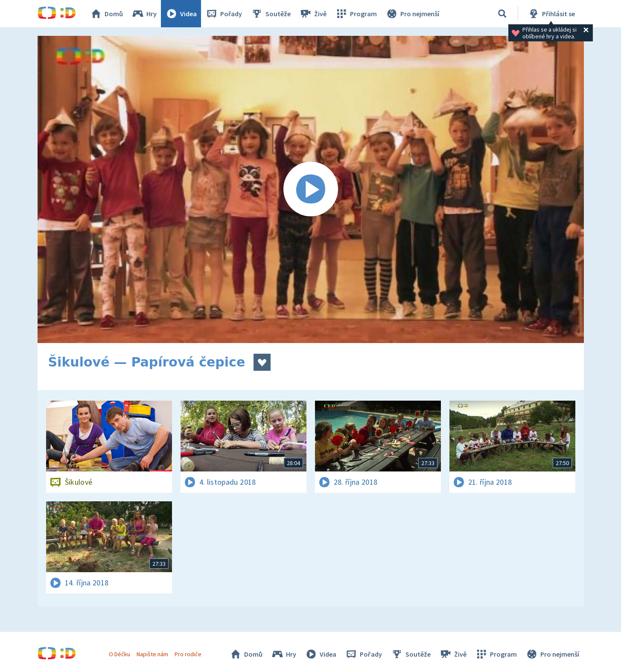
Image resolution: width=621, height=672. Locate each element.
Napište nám (152, 654)
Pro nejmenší (412, 14)
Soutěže (271, 14)
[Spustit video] (311, 189)
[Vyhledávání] (502, 14)
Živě (313, 14)
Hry (144, 14)
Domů (106, 14)
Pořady (224, 14)
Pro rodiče (188, 654)
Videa (181, 14)
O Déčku (120, 654)
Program (356, 14)
